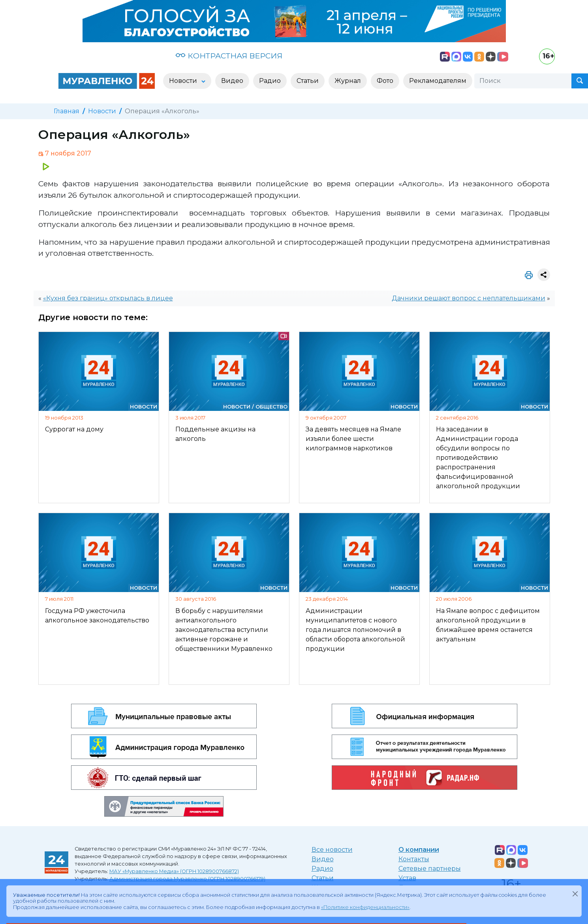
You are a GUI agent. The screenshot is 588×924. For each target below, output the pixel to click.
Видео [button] (232, 81)
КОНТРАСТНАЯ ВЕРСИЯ (229, 56)
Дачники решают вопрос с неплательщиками (469, 298)
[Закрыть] (575, 894)
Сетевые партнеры (430, 869)
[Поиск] (523, 81)
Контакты (414, 859)
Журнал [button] (348, 81)
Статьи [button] (308, 81)
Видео (323, 859)
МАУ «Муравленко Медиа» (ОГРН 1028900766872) (174, 871)
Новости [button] (184, 81)
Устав (407, 878)
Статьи (323, 878)
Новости (102, 111)
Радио (322, 869)
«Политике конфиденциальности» (365, 907)
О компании (419, 850)
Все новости (332, 850)
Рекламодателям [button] (438, 81)
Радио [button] (270, 81)
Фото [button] (385, 81)
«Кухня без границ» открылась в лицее (108, 298)
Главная (67, 111)
